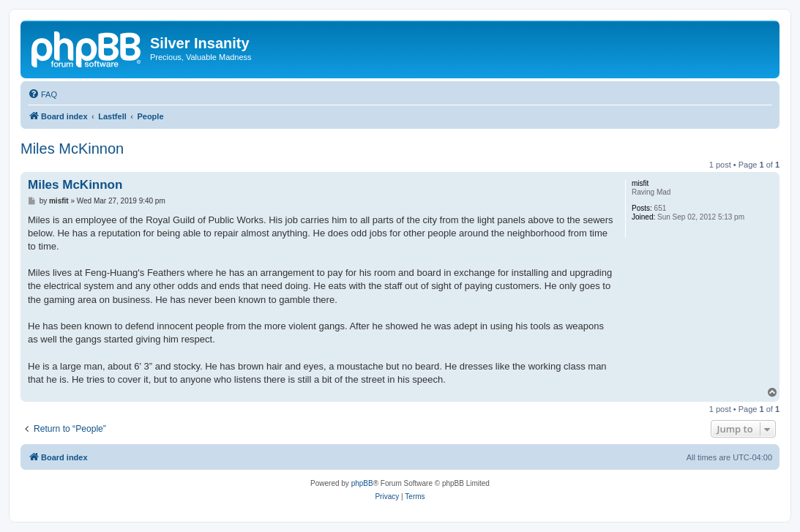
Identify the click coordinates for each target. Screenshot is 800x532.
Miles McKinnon (72, 149)
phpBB (362, 483)
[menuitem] (42, 94)
